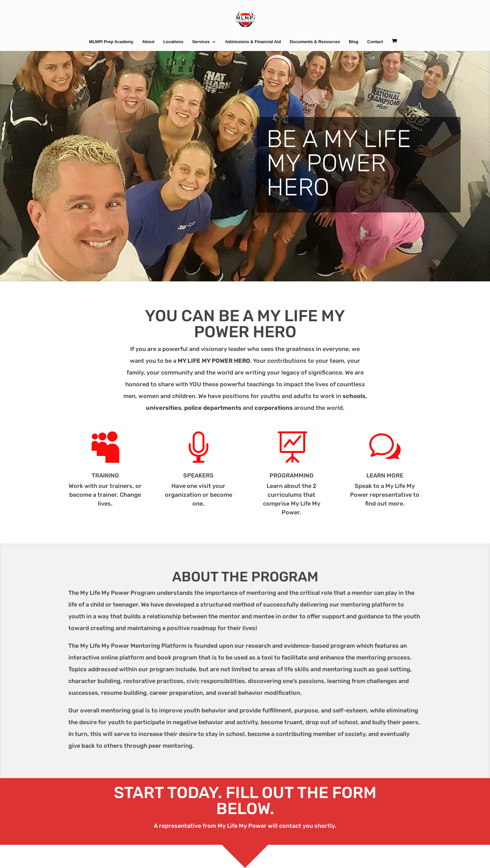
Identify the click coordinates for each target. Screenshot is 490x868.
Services (201, 42)
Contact (375, 42)
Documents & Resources (315, 42)
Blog (354, 42)
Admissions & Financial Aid (253, 42)
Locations (173, 42)
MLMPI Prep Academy (111, 42)
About (148, 42)
